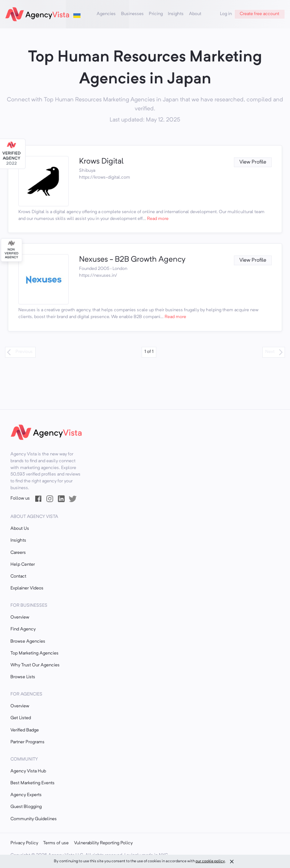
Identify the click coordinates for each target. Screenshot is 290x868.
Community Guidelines (34, 819)
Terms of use (56, 843)
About (195, 14)
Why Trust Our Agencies (35, 665)
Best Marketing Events (33, 783)
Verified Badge (25, 730)
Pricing (156, 14)
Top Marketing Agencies (34, 653)
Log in (226, 14)
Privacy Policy (24, 843)
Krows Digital (101, 162)
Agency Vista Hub (28, 771)
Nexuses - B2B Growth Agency (132, 260)
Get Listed (21, 718)
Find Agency (23, 629)
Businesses (132, 14)
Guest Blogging (26, 807)
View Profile (253, 162)
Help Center (23, 565)
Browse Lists (23, 677)
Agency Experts (26, 795)
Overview (20, 617)
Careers (18, 553)
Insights (176, 14)
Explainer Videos (27, 588)
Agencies (106, 14)
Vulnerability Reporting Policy (103, 843)
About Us (20, 529)
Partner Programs (27, 742)
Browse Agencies (28, 642)
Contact (18, 577)
